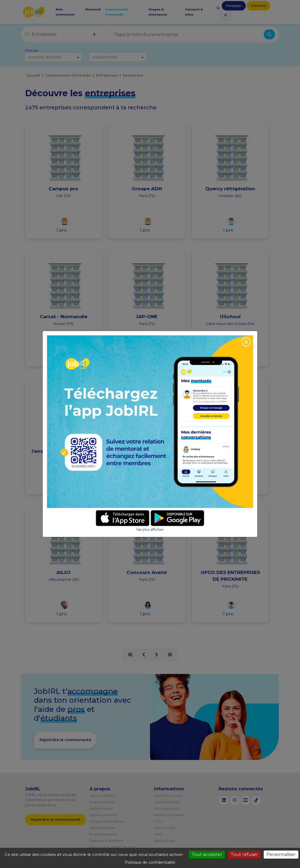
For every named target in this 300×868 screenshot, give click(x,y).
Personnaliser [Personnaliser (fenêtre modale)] (281, 854)
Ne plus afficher (150, 530)
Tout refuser (244, 854)
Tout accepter (207, 854)
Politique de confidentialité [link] (150, 862)
